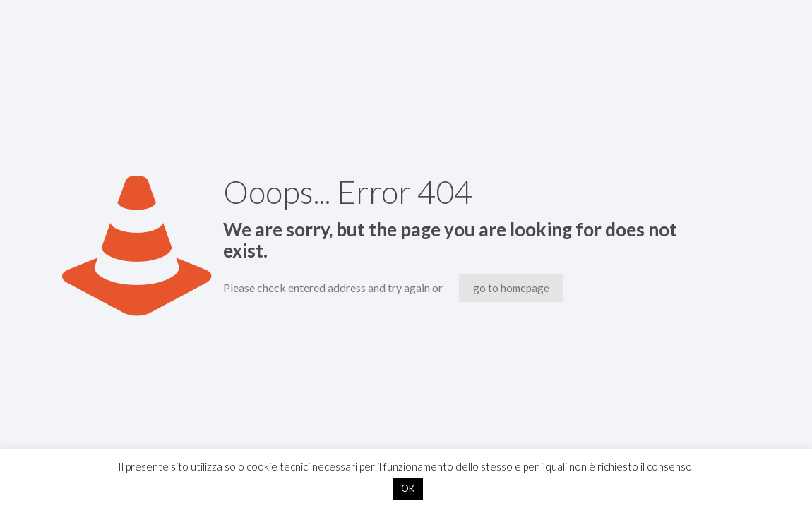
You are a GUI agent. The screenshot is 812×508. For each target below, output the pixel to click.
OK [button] (408, 488)
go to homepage (511, 288)
